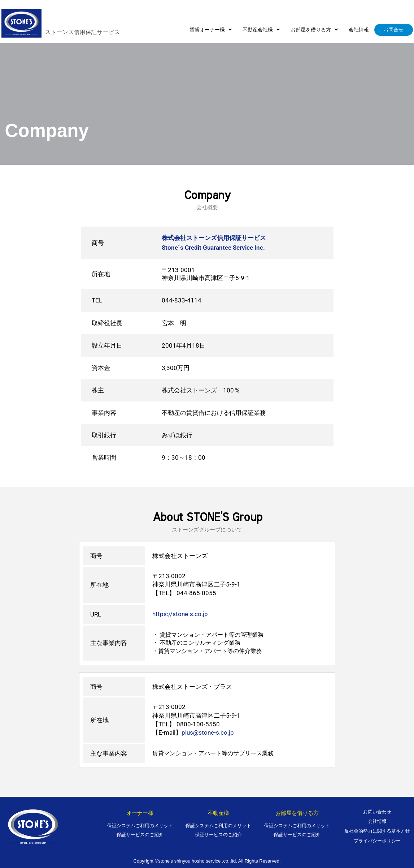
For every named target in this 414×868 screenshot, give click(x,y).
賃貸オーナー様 (211, 30)
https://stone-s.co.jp (180, 614)
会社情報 (359, 30)
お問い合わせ (377, 812)
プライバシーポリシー (377, 841)
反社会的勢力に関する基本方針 (377, 831)
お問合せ (394, 30)
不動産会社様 (262, 30)
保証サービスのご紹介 (140, 835)
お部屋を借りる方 (315, 30)
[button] (211, 30)
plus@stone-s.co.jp (208, 732)
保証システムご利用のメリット (140, 826)
